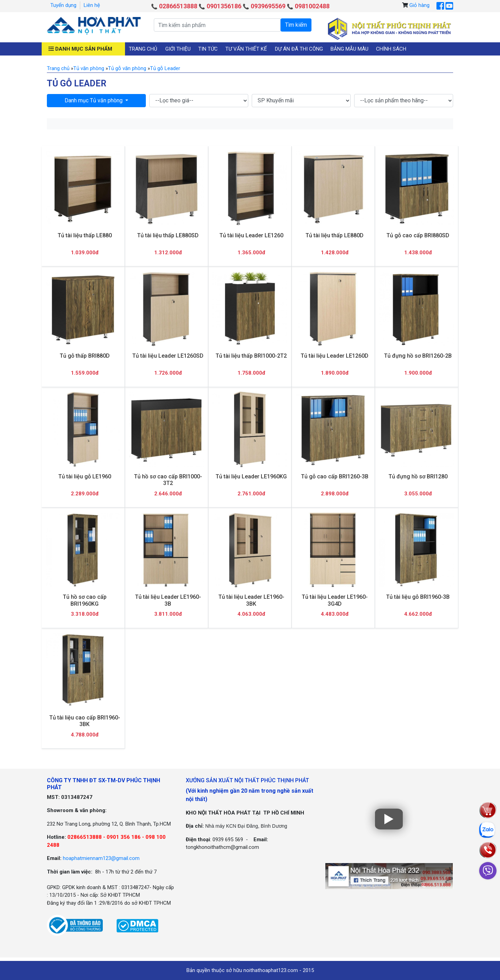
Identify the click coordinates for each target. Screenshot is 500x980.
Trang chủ (143, 49)
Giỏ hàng (419, 5)
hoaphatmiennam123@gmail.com (101, 858)
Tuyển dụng (63, 5)
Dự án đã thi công (299, 49)
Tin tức (208, 49)
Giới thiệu (178, 49)
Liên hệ (92, 5)
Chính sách (391, 49)
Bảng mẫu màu (349, 49)
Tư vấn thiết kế (246, 49)
